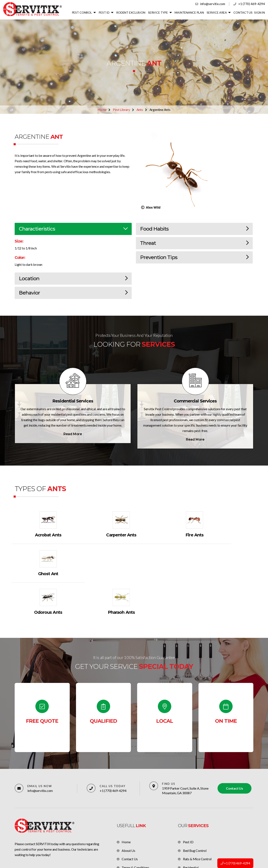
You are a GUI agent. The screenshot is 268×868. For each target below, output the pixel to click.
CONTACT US (243, 12)
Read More (73, 434)
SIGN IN (260, 12)
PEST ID (105, 12)
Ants (140, 110)
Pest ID (188, 803)
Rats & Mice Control (197, 821)
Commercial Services (195, 401)
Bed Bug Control (195, 812)
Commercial (192, 838)
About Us (128, 812)
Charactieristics (73, 229)
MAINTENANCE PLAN (190, 12)
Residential (191, 829)
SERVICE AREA (217, 12)
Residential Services (73, 401)
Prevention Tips (194, 258)
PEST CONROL (83, 12)
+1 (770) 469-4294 (252, 4)
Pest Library (121, 110)
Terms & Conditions (135, 829)
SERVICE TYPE (159, 12)
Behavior (73, 293)
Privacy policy (131, 838)
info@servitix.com (213, 4)
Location (73, 279)
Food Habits (194, 229)
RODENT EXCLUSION (132, 12)
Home (102, 110)
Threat (194, 243)
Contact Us (234, 750)
